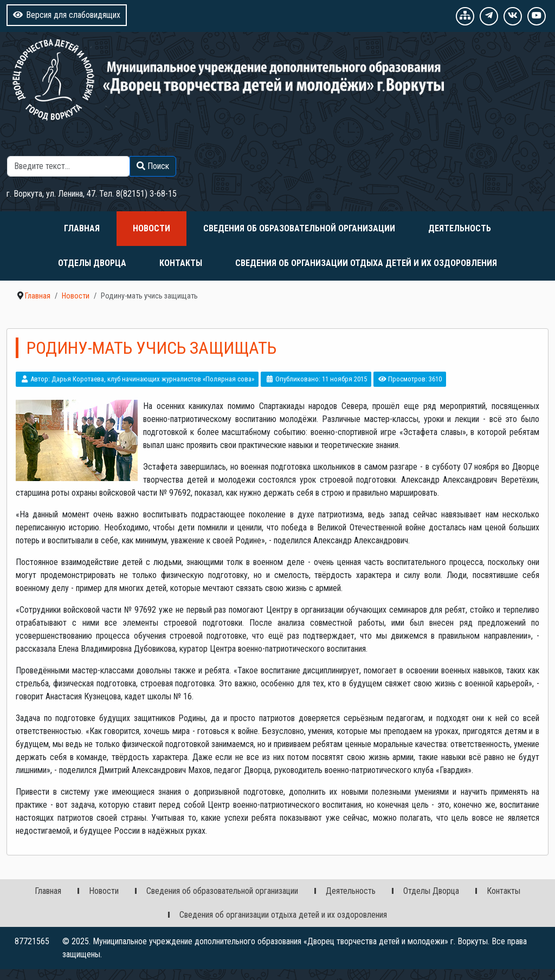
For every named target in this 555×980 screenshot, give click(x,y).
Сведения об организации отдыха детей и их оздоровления (366, 263)
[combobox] (69, 166)
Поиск (165, 149)
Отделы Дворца (92, 263)
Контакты (181, 263)
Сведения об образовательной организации (299, 228)
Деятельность (460, 228)
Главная (82, 228)
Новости (151, 228)
